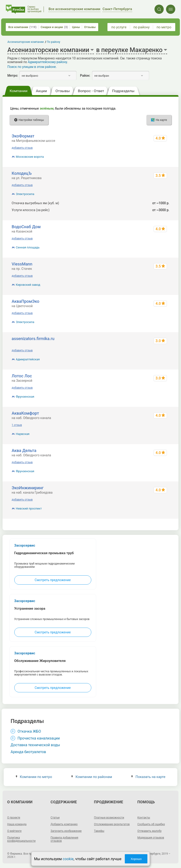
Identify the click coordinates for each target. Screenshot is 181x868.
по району (141, 27)
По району (53, 42)
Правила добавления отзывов (64, 839)
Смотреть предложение (53, 580)
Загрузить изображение (66, 831)
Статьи (55, 818)
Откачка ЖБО (29, 731)
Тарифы (99, 831)
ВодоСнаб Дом (26, 227)
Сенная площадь (28, 247)
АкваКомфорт (25, 413)
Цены (76, 27)
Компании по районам (92, 777)
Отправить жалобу (150, 831)
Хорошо (136, 859)
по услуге (119, 27)
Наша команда (17, 824)
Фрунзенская (25, 397)
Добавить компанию (64, 824)
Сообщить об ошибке (151, 824)
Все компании (22, 27)
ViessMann (22, 264)
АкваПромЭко (26, 301)
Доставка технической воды (35, 745)
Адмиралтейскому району (48, 62)
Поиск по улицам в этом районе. (32, 67)
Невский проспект (29, 508)
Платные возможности (109, 818)
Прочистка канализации (39, 738)
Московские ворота (30, 157)
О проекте (14, 818)
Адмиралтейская (28, 359)
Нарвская (23, 434)
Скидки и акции (54, 27)
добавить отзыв (22, 148)
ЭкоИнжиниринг (28, 488)
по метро (164, 27)
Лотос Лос (22, 376)
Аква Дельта (24, 450)
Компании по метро (34, 777)
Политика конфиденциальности (21, 839)
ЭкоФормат (23, 136)
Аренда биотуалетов (28, 752)
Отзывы (90, 27)
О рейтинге (14, 831)
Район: (85, 76)
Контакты (144, 818)
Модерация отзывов (151, 838)
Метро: (13, 76)
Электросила (25, 194)
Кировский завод (28, 285)
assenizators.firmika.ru (33, 339)
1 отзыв (17, 425)
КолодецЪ (22, 173)
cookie (68, 859)
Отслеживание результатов (112, 824)
